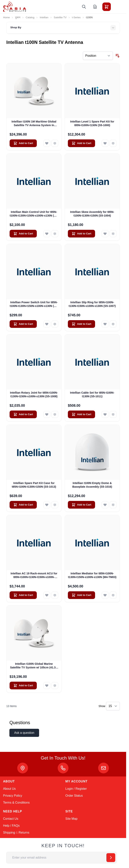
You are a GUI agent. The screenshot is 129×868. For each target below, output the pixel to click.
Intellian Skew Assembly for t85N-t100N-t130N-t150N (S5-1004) (92, 214)
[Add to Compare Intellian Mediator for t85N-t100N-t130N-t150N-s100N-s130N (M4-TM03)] (113, 595)
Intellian (44, 17)
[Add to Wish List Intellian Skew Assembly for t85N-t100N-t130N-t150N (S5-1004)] (105, 234)
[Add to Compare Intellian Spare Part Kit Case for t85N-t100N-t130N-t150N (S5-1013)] (55, 505)
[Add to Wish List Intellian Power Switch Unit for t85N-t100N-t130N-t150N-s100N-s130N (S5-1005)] (47, 324)
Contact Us (11, 819)
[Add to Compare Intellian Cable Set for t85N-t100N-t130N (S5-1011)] (113, 414)
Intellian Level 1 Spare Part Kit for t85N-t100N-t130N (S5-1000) (92, 123)
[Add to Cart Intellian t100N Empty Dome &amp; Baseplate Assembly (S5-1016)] (81, 505)
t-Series (76, 17)
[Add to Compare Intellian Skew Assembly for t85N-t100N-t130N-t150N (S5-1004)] (113, 234)
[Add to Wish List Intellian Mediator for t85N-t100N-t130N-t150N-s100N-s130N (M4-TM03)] (105, 595)
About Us (9, 789)
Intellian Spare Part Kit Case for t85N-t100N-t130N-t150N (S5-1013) (34, 485)
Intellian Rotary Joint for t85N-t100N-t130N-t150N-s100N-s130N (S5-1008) (34, 394)
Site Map (71, 819)
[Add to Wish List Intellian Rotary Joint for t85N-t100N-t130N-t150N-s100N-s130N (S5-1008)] (47, 414)
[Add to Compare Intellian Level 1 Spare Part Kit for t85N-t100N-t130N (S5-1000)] (113, 143)
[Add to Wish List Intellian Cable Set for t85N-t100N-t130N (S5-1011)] (105, 414)
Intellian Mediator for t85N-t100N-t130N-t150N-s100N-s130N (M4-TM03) (92, 575)
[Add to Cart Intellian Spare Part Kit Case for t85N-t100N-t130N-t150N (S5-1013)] (23, 505)
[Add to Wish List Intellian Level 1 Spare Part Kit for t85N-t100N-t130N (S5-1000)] (105, 143)
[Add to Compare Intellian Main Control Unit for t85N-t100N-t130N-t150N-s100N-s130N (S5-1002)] (55, 234)
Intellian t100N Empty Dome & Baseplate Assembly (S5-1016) (92, 485)
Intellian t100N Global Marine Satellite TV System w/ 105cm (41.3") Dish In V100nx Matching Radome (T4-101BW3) (34, 666)
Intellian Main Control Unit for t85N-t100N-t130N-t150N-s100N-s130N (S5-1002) (34, 214)
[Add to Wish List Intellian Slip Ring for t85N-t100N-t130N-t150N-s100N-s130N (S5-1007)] (105, 324)
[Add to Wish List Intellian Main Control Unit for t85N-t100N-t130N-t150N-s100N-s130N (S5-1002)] (47, 234)
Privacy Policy (13, 796)
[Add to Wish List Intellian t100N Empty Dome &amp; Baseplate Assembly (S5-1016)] (105, 505)
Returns (24, 833)
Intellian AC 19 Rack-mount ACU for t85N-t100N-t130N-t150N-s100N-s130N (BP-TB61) (34, 576)
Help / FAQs (11, 826)
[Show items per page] (113, 706)
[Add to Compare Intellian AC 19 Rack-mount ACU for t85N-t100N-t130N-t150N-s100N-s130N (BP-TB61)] (55, 595)
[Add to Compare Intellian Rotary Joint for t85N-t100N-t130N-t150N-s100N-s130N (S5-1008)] (55, 414)
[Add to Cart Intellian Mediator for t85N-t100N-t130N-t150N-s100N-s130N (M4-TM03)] (81, 595)
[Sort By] (98, 56)
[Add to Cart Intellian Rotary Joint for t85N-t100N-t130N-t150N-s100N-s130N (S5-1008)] (23, 414)
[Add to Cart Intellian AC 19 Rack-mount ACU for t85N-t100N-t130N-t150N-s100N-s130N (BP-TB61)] (23, 595)
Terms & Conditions (16, 803)
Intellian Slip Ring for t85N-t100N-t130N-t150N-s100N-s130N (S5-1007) (92, 304)
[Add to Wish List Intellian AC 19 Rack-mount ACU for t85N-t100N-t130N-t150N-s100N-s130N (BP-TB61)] (47, 595)
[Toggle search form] (84, 7)
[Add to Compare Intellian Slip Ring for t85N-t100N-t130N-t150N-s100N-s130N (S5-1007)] (113, 324)
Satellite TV (60, 17)
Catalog (30, 17)
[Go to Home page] (15, 7)
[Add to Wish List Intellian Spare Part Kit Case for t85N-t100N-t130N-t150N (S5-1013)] (47, 505)
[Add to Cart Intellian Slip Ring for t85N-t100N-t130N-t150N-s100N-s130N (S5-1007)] (81, 324)
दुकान (18, 17)
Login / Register (76, 789)
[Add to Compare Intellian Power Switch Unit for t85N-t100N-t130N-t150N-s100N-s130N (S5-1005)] (55, 324)
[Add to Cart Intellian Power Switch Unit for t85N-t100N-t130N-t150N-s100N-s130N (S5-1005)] (23, 324)
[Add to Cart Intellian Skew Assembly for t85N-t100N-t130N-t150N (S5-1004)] (81, 234)
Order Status (74, 796)
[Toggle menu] (117, 7)
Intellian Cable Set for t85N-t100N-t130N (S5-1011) (92, 394)
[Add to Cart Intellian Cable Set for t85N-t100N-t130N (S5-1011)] (81, 414)
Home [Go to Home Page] (6, 17)
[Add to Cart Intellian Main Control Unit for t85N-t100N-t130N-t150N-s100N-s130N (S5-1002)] (23, 234)
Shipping (9, 833)
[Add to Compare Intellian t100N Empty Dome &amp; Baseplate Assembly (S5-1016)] (113, 505)
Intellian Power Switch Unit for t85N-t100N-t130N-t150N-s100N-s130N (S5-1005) (34, 304)
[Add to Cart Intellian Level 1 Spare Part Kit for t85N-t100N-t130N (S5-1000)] (81, 143)
